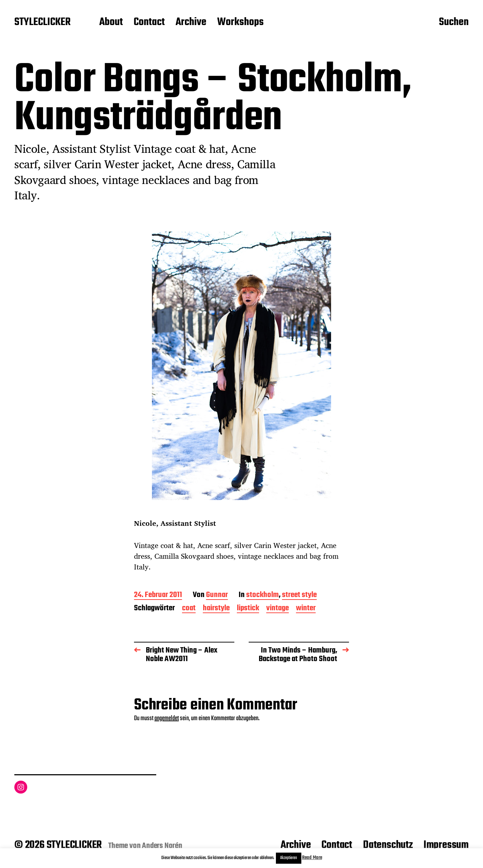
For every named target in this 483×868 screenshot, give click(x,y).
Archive (191, 23)
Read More (312, 858)
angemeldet (167, 719)
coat (189, 609)
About (111, 23)
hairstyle (216, 609)
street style (299, 595)
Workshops (240, 23)
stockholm (262, 595)
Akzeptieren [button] (289, 858)
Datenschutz (388, 845)
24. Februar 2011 (158, 595)
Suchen (454, 23)
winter (306, 609)
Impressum (446, 845)
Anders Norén (162, 846)
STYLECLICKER (42, 23)
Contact (149, 23)
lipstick (248, 609)
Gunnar (217, 595)
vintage (278, 609)
